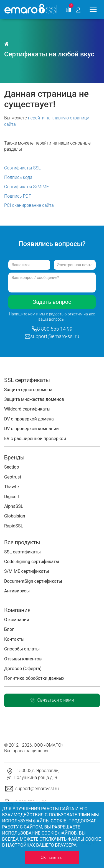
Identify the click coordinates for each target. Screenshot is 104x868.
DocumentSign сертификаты (33, 581)
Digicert (12, 497)
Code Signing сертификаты (32, 562)
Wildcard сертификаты (27, 409)
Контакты (14, 639)
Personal (78, 10)
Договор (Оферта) (23, 669)
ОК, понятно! (52, 857)
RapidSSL (14, 526)
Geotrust (13, 477)
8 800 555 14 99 (55, 329)
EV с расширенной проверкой (35, 439)
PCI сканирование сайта (29, 205)
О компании (17, 620)
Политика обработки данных (34, 678)
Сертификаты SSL (22, 168)
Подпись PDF (18, 196)
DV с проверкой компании (31, 429)
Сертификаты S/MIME (26, 187)
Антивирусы (17, 591)
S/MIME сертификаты (27, 571)
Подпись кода (18, 177)
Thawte (12, 487)
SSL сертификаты (22, 552)
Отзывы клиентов (23, 659)
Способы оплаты (22, 649)
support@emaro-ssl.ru (55, 336)
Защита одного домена (28, 390)
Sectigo (12, 467)
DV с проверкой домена (29, 419)
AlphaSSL (14, 506)
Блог (9, 629)
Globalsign (15, 516)
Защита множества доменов (34, 399)
